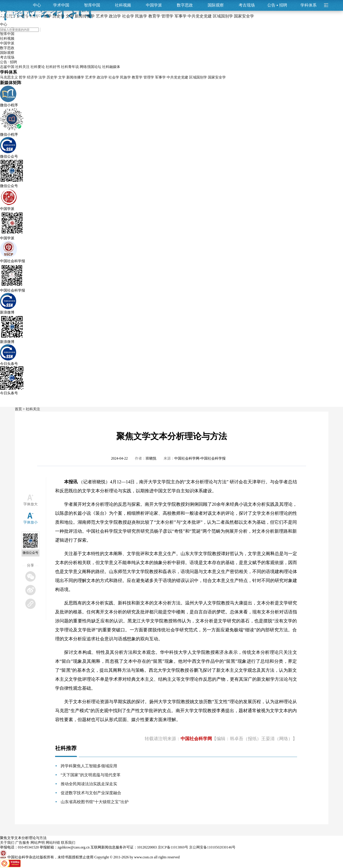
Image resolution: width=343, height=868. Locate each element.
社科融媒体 (111, 67)
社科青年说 (70, 67)
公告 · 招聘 (9, 62)
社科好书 (53, 67)
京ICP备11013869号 (173, 847)
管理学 (149, 77)
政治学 (102, 77)
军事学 (160, 77)
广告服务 (22, 843)
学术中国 (61, 5)
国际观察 (216, 5)
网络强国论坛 (91, 67)
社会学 (114, 77)
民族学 (125, 77)
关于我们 (7, 843)
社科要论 (38, 67)
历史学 (52, 77)
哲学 (22, 77)
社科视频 (123, 5)
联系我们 (68, 843)
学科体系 (311, 5)
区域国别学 (198, 77)
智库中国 (92, 5)
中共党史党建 (177, 77)
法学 (42, 77)
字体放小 (30, 522)
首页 (18, 409)
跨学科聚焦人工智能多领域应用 (89, 766)
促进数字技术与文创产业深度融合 (91, 793)
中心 (37, 5)
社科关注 (22, 67)
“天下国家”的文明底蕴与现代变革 (91, 775)
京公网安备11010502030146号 (212, 847)
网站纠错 (53, 843)
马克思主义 (9, 77)
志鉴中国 (7, 67)
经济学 (32, 77)
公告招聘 (277, 5)
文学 (62, 77)
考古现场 (247, 5)
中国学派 (154, 5)
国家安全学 (217, 77)
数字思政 (185, 5)
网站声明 (38, 843)
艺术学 (91, 77)
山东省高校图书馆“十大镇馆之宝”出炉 (95, 802)
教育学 (137, 77)
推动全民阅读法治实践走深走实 (89, 784)
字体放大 (30, 504)
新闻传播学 (75, 77)
